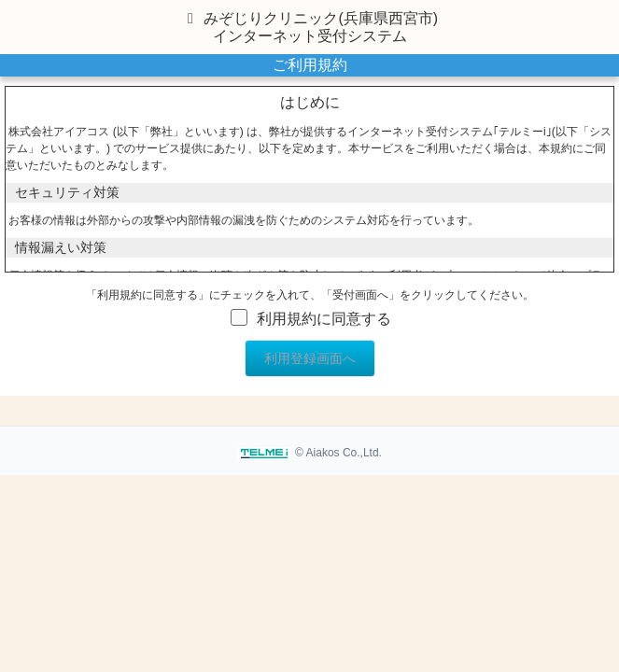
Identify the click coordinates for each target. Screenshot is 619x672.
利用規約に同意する (324, 319)
